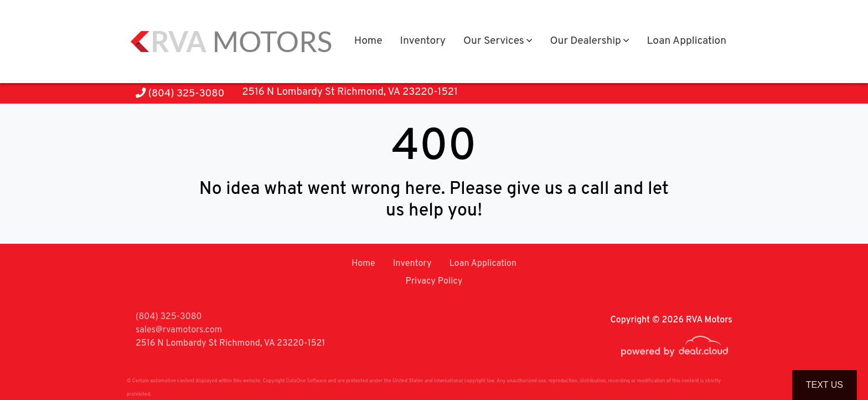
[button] (498, 42)
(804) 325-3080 (180, 94)
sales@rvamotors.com (179, 330)
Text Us (825, 385)
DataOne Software (306, 381)
